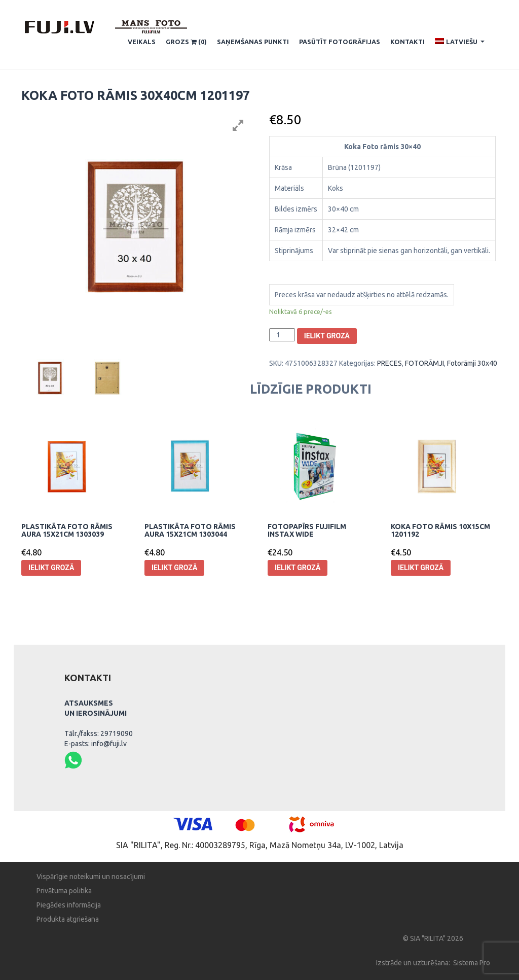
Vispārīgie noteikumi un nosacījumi (91, 877)
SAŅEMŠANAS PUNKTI (253, 42)
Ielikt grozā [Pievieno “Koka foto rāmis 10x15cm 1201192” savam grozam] (421, 568)
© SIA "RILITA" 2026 (433, 938)
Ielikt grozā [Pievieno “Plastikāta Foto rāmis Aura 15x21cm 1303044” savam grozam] (174, 568)
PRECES (390, 363)
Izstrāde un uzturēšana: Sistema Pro (433, 963)
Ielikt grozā (327, 336)
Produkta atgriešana (68, 919)
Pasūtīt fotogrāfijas (340, 42)
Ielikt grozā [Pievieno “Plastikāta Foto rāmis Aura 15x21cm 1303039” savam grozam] (51, 568)
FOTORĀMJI (424, 363)
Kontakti (407, 42)
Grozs (186, 42)
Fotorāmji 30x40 (472, 363)
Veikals (142, 42)
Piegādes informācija (69, 905)
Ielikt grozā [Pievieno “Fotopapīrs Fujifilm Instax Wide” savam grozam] (298, 568)
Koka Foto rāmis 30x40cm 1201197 (136, 95)
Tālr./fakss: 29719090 (99, 733)
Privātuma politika (64, 891)
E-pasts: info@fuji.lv (96, 744)
